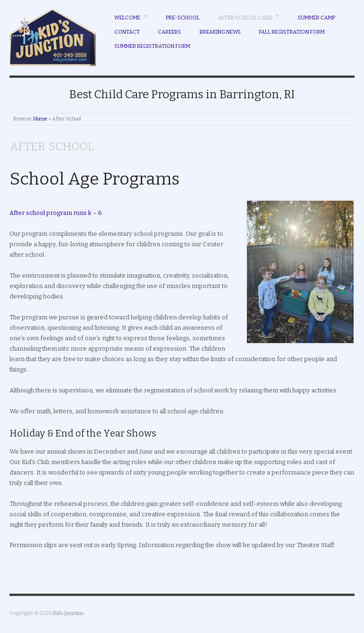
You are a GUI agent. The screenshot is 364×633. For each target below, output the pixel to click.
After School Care (245, 18)
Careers (169, 32)
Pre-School (183, 18)
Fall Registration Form (292, 32)
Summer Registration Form (152, 46)
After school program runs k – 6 (56, 213)
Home (40, 119)
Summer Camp (316, 18)
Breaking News (220, 32)
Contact (127, 32)
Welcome (127, 18)
